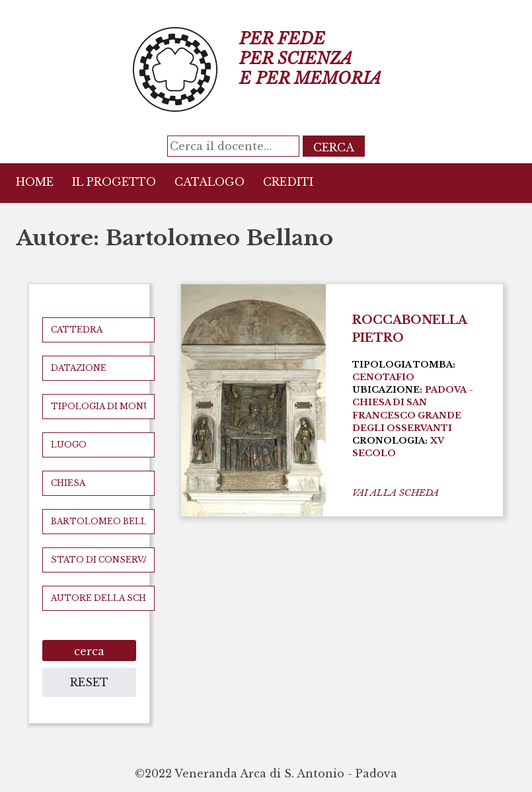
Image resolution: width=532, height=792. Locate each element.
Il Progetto (114, 182)
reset (89, 682)
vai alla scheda (396, 493)
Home (35, 182)
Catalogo (209, 182)
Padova (446, 390)
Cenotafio (383, 377)
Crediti (288, 182)
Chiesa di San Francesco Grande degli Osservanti (407, 415)
